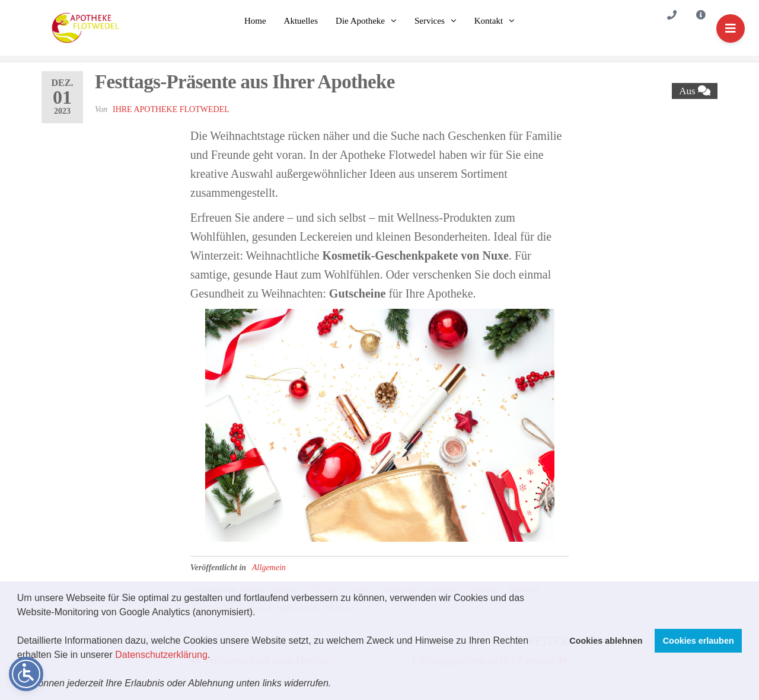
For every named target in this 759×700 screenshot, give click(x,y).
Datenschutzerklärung (161, 655)
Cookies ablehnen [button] (606, 641)
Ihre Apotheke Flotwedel (171, 109)
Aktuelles (301, 21)
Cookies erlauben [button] (699, 641)
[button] (336, 685)
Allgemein (269, 568)
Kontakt (489, 21)
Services (430, 21)
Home (255, 21)
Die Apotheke (360, 21)
